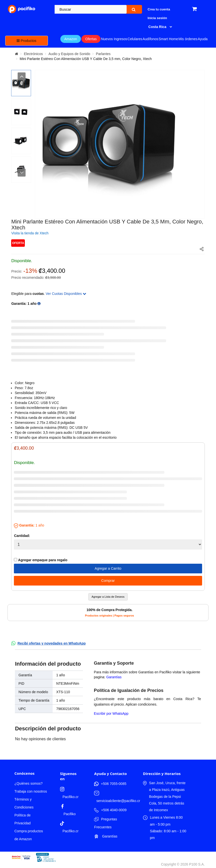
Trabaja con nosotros (31, 791)
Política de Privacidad (22, 819)
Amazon (71, 39)
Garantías (114, 677)
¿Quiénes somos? (29, 783)
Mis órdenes (188, 39)
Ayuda (203, 39)
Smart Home (168, 39)
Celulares (135, 39)
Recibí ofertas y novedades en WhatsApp (52, 643)
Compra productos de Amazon (29, 835)
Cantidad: (22, 536)
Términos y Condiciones (24, 803)
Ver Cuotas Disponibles (66, 294)
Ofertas (91, 39)
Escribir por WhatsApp (111, 713)
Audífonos (150, 39)
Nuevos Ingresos (114, 39)
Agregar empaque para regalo (41, 560)
